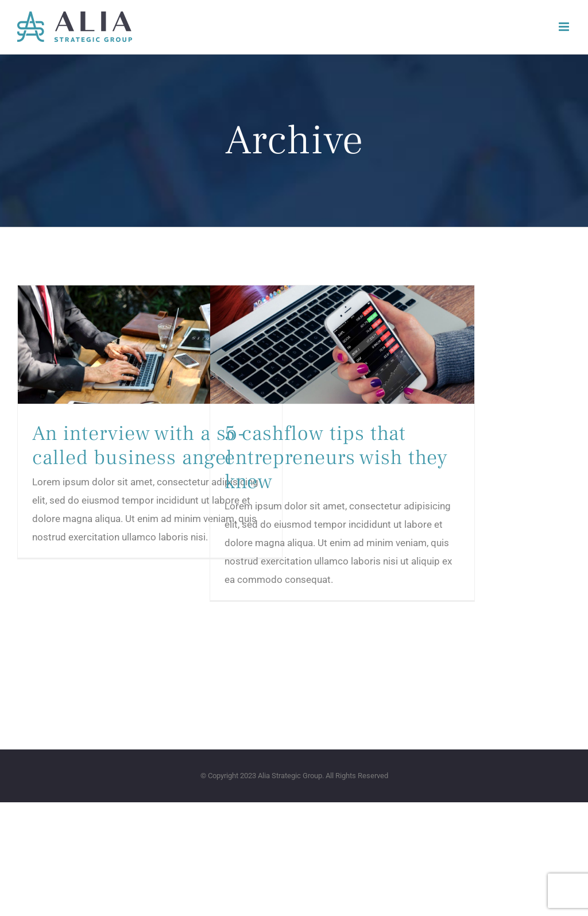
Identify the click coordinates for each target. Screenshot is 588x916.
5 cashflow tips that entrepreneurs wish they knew (336, 458)
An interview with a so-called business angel (138, 446)
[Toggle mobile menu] (565, 27)
